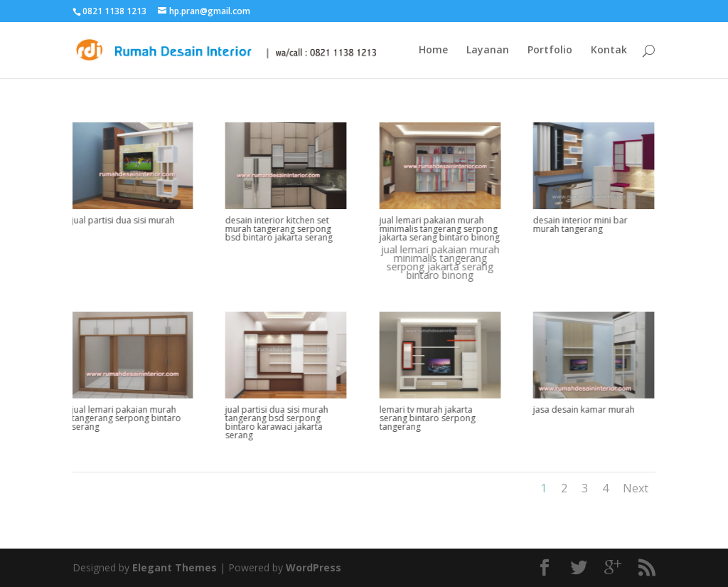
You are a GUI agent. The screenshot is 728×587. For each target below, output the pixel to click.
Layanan (488, 51)
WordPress (314, 567)
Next (636, 488)
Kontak (609, 51)
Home (433, 51)
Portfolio (550, 51)
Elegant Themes (175, 567)
